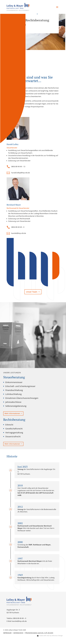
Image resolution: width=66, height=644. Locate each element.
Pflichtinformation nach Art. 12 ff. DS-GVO (39, 633)
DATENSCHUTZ (18, 633)
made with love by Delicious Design (51, 636)
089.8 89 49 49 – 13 (18, 167)
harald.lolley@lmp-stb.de (21, 173)
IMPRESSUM (7, 633)
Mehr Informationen (12, 413)
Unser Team (32, 292)
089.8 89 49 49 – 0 (18, 227)
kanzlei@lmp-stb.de (19, 233)
